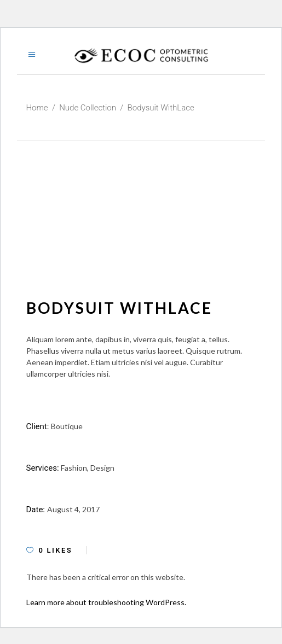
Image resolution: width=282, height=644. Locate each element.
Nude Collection (88, 108)
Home (37, 108)
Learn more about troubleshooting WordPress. (106, 602)
